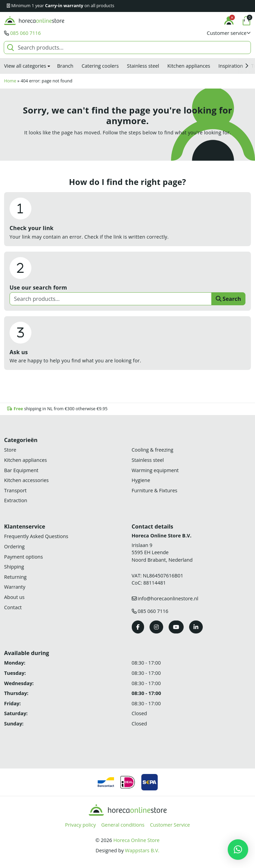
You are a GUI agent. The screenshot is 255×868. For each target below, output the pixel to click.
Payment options (24, 557)
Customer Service (170, 825)
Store (10, 450)
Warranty (15, 587)
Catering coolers (100, 66)
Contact (13, 607)
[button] (229, 33)
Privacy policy (81, 825)
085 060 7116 (26, 33)
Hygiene (141, 480)
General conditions (123, 825)
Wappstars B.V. (142, 850)
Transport (15, 490)
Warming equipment (155, 470)
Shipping (14, 567)
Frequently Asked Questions (36, 536)
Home (10, 81)
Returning (15, 577)
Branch (65, 66)
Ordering (14, 546)
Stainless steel (143, 66)
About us (14, 597)
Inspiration (231, 66)
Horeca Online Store (136, 840)
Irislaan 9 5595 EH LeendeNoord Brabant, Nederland (162, 552)
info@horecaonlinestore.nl (168, 598)
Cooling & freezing (153, 450)
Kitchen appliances (189, 66)
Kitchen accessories (26, 480)
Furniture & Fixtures (155, 490)
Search (228, 299)
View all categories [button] (25, 66)
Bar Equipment (21, 470)
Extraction (16, 500)
